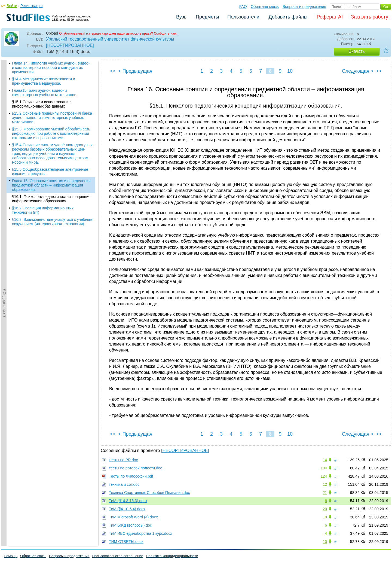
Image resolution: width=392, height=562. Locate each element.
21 (325, 493)
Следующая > (358, 71)
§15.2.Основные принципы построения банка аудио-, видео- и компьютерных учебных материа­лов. (52, 118)
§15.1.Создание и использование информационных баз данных (41, 104)
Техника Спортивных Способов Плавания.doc (149, 493)
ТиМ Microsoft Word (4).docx (133, 517)
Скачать (357, 51)
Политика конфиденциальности (172, 556)
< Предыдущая (135, 71)
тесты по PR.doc (123, 460)
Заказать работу (370, 17)
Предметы (207, 17)
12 (325, 484)
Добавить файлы (288, 17)
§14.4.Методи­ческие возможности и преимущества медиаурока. (44, 81)
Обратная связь (265, 7)
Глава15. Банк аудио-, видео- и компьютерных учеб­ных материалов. (45, 93)
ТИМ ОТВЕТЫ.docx (126, 542)
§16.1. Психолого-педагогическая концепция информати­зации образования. (51, 199)
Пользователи (243, 17)
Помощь (11, 556)
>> (379, 71)
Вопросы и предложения (304, 7)
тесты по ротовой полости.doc (136, 468)
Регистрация (32, 6)
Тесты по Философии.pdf (131, 476)
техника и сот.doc (124, 484)
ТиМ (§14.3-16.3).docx (128, 501)
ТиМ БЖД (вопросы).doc (130, 525)
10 (290, 71)
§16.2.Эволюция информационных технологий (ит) (43, 210)
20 (325, 509)
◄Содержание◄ (4, 155)
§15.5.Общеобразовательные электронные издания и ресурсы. (50, 172)
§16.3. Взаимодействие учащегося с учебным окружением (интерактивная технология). (52, 222)
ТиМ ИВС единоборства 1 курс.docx (140, 533)
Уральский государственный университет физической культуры (110, 39)
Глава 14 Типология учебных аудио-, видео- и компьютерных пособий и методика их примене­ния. (51, 68)
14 (325, 460)
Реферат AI (330, 17)
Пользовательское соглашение (118, 556)
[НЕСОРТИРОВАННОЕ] (70, 45)
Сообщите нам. (166, 33)
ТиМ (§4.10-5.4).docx (127, 509)
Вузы (182, 17)
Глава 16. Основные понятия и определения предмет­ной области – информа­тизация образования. (51, 185)
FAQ (243, 7)
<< (113, 71)
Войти (12, 6)
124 (324, 476)
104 (324, 468)
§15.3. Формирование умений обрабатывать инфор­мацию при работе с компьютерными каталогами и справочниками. (51, 133)
